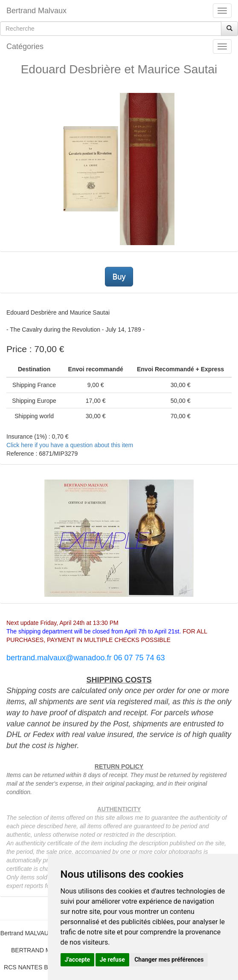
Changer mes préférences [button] (169, 960)
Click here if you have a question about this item (70, 445)
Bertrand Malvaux (36, 11)
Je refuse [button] (112, 960)
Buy (119, 277)
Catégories (25, 46)
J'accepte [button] (78, 960)
